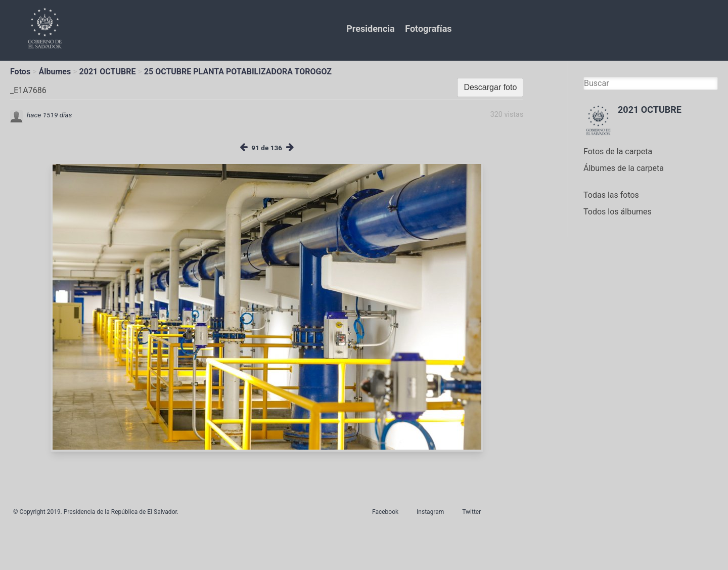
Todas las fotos (611, 195)
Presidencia (370, 29)
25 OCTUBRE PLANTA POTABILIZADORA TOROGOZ (238, 72)
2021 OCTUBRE (108, 72)
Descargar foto (490, 87)
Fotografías (428, 29)
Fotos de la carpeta (618, 151)
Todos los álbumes (618, 212)
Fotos (20, 72)
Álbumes (55, 72)
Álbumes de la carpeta (624, 168)
